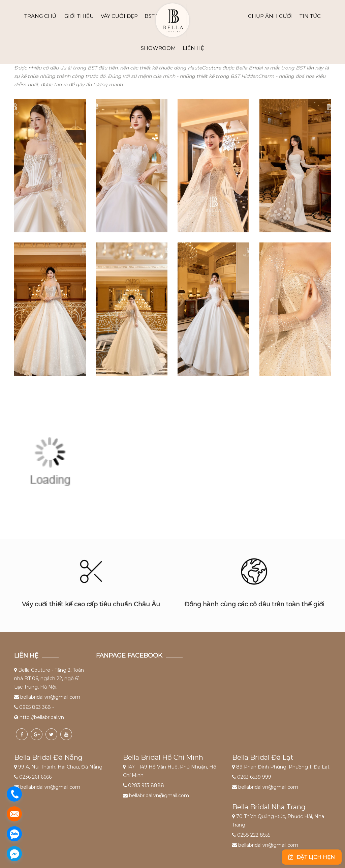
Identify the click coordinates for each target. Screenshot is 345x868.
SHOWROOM (158, 48)
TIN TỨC (310, 16)
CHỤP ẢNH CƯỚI (270, 16)
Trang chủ (40, 16)
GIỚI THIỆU (79, 16)
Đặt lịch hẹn (312, 857)
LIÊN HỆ (193, 48)
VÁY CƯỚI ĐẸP (119, 16)
